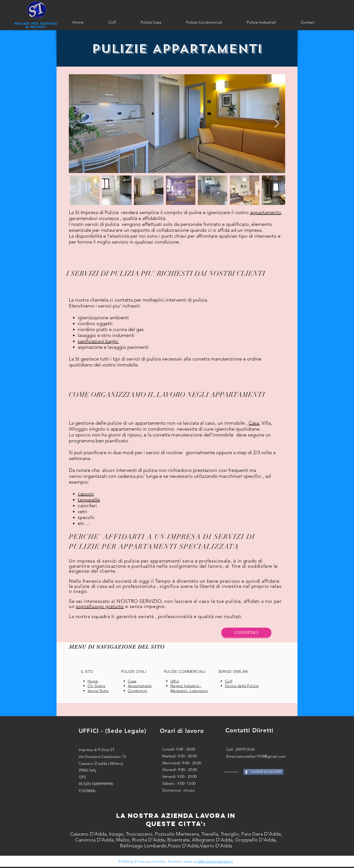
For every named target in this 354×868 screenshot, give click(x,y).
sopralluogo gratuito (100, 606)
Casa (254, 423)
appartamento (265, 212)
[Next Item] (277, 124)
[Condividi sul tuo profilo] (263, 772)
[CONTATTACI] (246, 633)
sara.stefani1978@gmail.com (261, 756)
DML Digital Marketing (215, 861)
